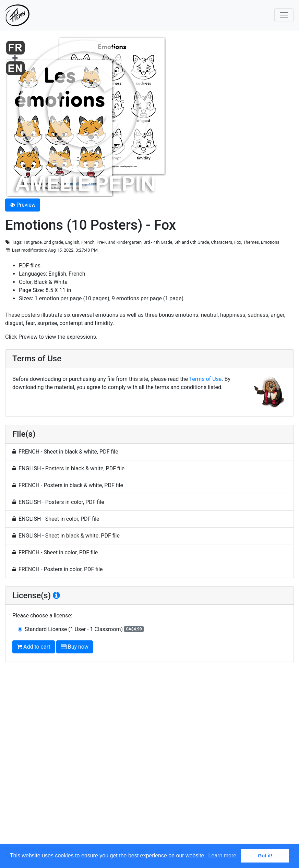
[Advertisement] (149, 757)
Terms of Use (206, 379)
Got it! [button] (265, 856)
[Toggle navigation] (284, 15)
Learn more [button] (222, 855)
